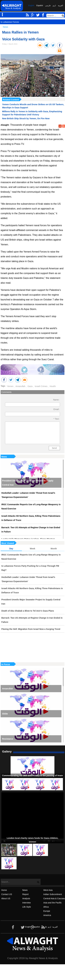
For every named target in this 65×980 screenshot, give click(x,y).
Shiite (5, 714)
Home (4, 890)
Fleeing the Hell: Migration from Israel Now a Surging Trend (31, 629)
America (47, 915)
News (4, 457)
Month (54, 549)
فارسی (48, 6)
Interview (27, 903)
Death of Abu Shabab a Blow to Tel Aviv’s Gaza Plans (28, 611)
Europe (47, 911)
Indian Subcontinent (53, 894)
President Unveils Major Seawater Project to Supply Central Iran (28, 483)
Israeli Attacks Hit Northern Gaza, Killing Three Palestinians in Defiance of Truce (31, 518)
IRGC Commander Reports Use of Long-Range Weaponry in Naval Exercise (31, 507)
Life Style (27, 907)
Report (25, 894)
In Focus (6, 664)
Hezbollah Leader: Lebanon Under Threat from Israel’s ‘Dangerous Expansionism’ (28, 495)
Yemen (10, 386)
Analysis (26, 898)
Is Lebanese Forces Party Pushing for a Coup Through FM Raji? (30, 568)
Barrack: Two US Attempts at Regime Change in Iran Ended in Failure (31, 530)
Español (40, 6)
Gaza (30, 386)
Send (54, 448)
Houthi (52, 386)
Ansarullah (20, 386)
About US (6, 898)
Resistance (8, 739)
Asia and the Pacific (53, 903)
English (31, 6)
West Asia (48, 890)
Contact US (7, 894)
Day (11, 549)
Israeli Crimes (41, 386)
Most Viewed (8, 543)
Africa (46, 907)
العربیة (60, 6)
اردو (54, 6)
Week (32, 549)
